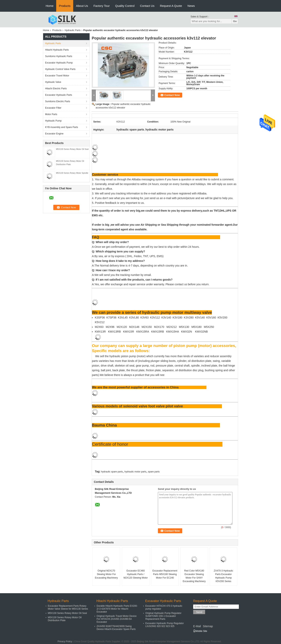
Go (235, 21)
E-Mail (197, 626)
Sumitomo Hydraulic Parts (59, 56)
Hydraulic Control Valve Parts (60, 69)
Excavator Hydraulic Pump (59, 63)
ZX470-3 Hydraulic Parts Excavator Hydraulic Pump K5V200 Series (223, 576)
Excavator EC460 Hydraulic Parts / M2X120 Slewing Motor (136, 574)
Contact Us (147, 6)
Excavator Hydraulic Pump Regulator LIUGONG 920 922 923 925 (165, 625)
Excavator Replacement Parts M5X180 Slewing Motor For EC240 (165, 574)
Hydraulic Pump (53, 121)
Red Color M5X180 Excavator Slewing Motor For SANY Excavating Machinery (194, 576)
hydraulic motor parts (135, 472)
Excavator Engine (54, 134)
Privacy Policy (65, 641)
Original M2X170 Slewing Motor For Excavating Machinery (106, 574)
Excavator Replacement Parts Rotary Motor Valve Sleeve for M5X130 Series (68, 607)
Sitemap (208, 626)
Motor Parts (51, 114)
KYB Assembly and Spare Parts (62, 127)
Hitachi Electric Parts (56, 89)
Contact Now (172, 95)
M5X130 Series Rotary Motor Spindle (72, 173)
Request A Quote (171, 6)
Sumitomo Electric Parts (58, 101)
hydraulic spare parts (112, 472)
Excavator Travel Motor (57, 76)
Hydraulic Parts (72, 30)
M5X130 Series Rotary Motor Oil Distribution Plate (65, 619)
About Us (82, 6)
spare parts (154, 472)
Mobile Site (200, 631)
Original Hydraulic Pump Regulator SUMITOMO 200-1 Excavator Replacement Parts (163, 616)
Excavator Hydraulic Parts (59, 95)
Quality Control (125, 6)
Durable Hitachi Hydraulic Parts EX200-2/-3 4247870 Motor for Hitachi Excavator (117, 609)
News (191, 6)
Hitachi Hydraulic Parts (57, 50)
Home (50, 6)
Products (65, 6)
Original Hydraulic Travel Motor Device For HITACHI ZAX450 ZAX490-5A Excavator (117, 619)
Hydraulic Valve (53, 82)
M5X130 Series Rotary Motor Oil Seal (72, 149)
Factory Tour (102, 6)
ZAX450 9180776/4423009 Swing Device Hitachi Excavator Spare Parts (116, 628)
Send (199, 612)
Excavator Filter (53, 108)
